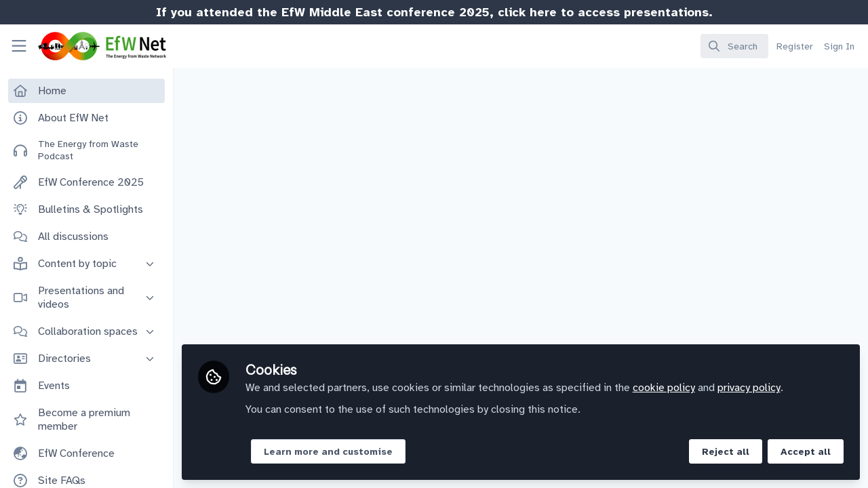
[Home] (90, 46)
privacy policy (749, 388)
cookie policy (664, 388)
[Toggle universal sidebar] (19, 46)
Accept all (806, 452)
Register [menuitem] (795, 46)
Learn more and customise (328, 452)
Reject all (726, 452)
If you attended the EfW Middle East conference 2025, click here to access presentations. (434, 12)
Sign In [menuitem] (839, 46)
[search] (734, 46)
